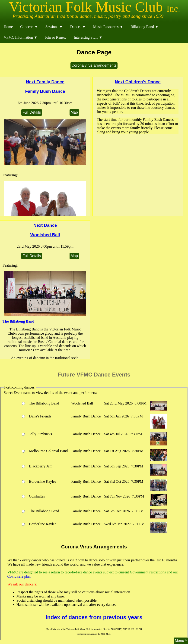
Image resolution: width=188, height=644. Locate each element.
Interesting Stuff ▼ (88, 37)
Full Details (32, 112)
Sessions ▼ (54, 27)
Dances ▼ (78, 27)
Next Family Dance (45, 82)
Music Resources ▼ (108, 27)
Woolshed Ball (45, 235)
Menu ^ (181, 641)
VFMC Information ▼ (21, 37)
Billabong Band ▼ (145, 27)
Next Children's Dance (138, 82)
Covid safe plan (19, 576)
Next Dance (45, 225)
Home (8, 27)
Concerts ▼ (29, 27)
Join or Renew (56, 37)
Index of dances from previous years (94, 617)
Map (74, 112)
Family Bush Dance (45, 91)
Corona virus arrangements (94, 65)
